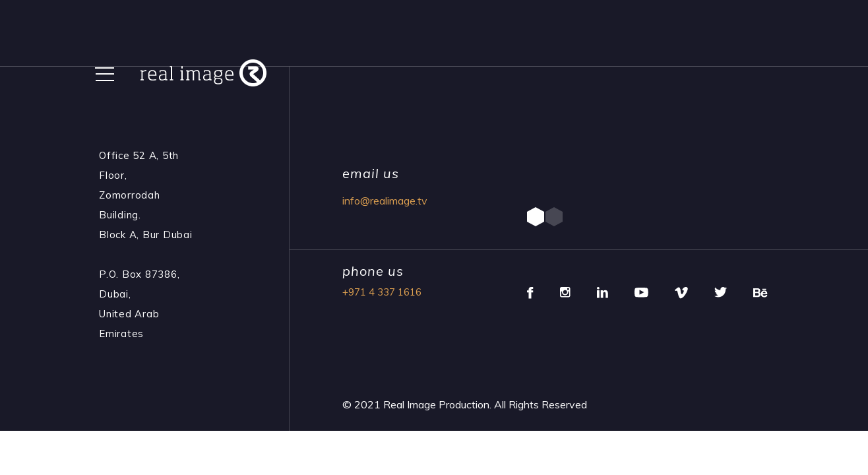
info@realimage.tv (385, 201)
